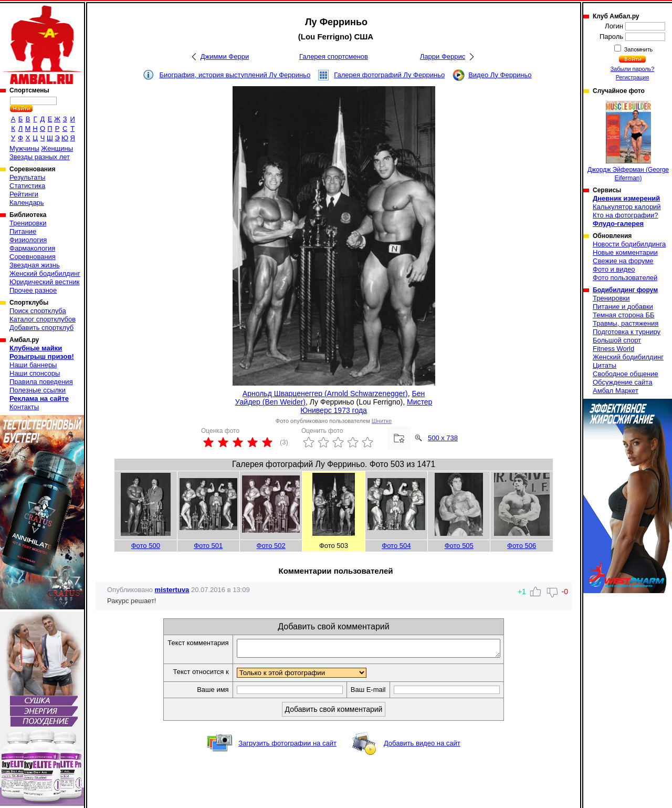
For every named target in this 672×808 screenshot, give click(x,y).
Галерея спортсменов (334, 56)
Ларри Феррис (443, 56)
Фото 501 (208, 546)
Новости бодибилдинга (629, 244)
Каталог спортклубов (43, 319)
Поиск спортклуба (38, 311)
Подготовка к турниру (627, 332)
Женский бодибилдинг (45, 273)
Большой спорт (617, 340)
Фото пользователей (625, 278)
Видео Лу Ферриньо (500, 75)
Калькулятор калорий (627, 207)
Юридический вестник (44, 282)
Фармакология (32, 248)
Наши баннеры (33, 365)
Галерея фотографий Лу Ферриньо (389, 75)
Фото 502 (271, 546)
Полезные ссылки (38, 390)
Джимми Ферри (225, 56)
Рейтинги (24, 194)
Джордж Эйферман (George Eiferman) (628, 141)
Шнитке (382, 421)
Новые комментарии (625, 252)
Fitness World (613, 349)
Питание (23, 231)
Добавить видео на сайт (422, 746)
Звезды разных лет (40, 157)
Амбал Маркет (616, 391)
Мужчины (24, 148)
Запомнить (638, 49)
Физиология (28, 240)
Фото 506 (522, 546)
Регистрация (632, 77)
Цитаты (605, 365)
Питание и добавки (623, 307)
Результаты (27, 177)
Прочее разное (33, 290)
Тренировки (28, 223)
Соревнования (33, 257)
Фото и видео (614, 269)
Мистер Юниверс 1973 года (366, 406)
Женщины (57, 148)
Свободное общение (626, 374)
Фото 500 (146, 546)
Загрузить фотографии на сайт (287, 746)
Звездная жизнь (35, 265)
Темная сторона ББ (624, 315)
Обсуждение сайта (622, 382)
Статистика (27, 186)
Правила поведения (41, 382)
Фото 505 (459, 546)
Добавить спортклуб (41, 328)
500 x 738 (443, 438)
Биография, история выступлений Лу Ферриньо (235, 75)
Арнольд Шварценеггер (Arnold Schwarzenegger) (325, 393)
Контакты (24, 407)
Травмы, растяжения (626, 323)
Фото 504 (396, 546)
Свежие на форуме (623, 261)
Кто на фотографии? (626, 215)
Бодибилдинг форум (625, 290)
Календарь (27, 203)
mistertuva (172, 590)
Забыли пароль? (633, 69)
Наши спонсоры (35, 373)
